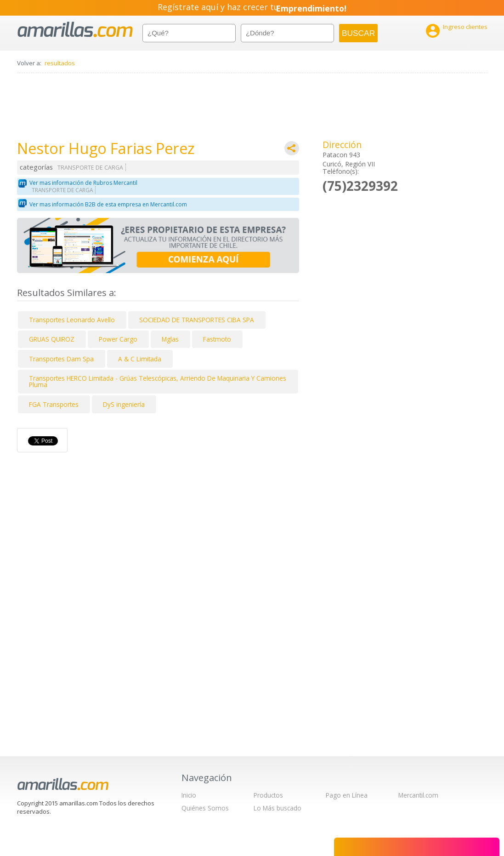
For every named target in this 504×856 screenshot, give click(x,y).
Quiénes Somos (205, 808)
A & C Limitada (140, 359)
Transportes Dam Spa (61, 359)
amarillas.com (75, 30)
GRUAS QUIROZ (52, 339)
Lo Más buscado (277, 808)
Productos (268, 795)
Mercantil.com (418, 795)
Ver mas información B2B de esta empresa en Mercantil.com (108, 204)
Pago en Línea (347, 795)
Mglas (170, 339)
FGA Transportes (54, 404)
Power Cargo (118, 339)
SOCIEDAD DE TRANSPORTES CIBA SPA (197, 320)
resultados (60, 63)
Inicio (189, 795)
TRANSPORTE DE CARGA (90, 168)
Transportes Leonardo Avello (72, 320)
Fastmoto (217, 339)
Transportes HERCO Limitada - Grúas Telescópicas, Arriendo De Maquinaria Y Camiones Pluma (158, 381)
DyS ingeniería (124, 404)
